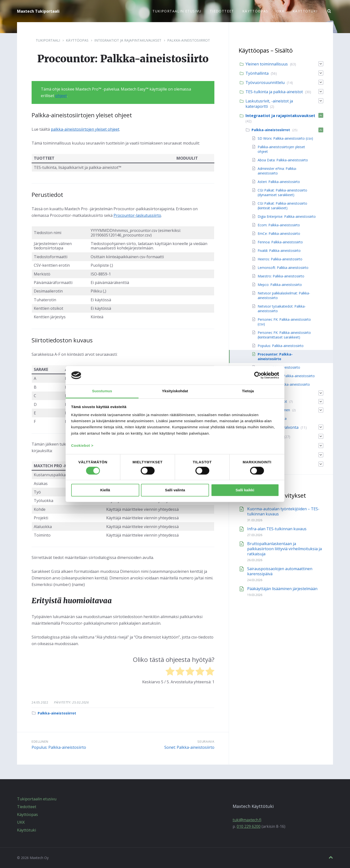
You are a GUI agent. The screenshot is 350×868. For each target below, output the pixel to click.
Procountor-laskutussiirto (137, 215)
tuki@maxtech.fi (247, 820)
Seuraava (206, 741)
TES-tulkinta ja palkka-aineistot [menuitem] (274, 92)
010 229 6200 (249, 826)
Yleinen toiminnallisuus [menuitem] (267, 64)
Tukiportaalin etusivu (37, 799)
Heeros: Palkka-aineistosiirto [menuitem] (280, 259)
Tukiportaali (48, 40)
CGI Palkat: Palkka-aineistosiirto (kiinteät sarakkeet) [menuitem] (282, 206)
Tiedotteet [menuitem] (222, 11)
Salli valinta (175, 490)
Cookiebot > (82, 446)
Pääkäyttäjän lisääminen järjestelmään (282, 589)
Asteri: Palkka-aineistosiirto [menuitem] (279, 182)
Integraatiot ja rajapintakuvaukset (128, 40)
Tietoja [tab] (248, 391)
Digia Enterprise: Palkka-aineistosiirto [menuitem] (287, 216)
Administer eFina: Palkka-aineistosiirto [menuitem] (277, 171)
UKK (21, 822)
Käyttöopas (77, 40)
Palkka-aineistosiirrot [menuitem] (271, 130)
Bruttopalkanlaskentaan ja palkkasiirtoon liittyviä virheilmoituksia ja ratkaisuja (284, 549)
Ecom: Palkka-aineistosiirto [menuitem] (279, 225)
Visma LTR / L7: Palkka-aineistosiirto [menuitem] (286, 376)
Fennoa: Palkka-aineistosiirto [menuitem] (280, 242)
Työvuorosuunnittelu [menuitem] (265, 82)
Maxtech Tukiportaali (38, 11)
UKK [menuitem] (280, 11)
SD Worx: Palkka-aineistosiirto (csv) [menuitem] (285, 138)
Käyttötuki (26, 830)
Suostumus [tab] (102, 391)
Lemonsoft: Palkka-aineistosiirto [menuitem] (283, 268)
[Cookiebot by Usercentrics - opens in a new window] (258, 375)
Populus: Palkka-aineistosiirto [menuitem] (281, 346)
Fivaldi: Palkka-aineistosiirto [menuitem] (279, 251)
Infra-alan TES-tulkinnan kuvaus (277, 529)
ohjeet (61, 96)
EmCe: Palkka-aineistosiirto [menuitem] (279, 233)
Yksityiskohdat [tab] (175, 391)
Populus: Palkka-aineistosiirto (59, 747)
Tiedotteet (27, 807)
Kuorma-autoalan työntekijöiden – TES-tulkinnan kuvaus (283, 511)
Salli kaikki (245, 490)
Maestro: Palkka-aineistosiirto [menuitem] (281, 276)
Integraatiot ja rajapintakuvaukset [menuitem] (280, 116)
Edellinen (40, 741)
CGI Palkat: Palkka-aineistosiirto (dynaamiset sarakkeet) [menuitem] (282, 192)
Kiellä (105, 490)
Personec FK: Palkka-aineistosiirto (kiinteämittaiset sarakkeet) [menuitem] (284, 335)
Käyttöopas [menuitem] (255, 11)
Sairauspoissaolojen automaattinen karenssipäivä (280, 571)
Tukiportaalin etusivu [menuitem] (177, 11)
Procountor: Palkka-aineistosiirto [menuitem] (275, 356)
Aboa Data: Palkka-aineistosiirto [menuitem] (283, 160)
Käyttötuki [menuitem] (305, 11)
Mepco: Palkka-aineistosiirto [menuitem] (280, 285)
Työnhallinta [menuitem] (257, 73)
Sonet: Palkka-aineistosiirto (189, 747)
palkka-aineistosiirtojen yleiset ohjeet (85, 129)
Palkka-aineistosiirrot (189, 40)
